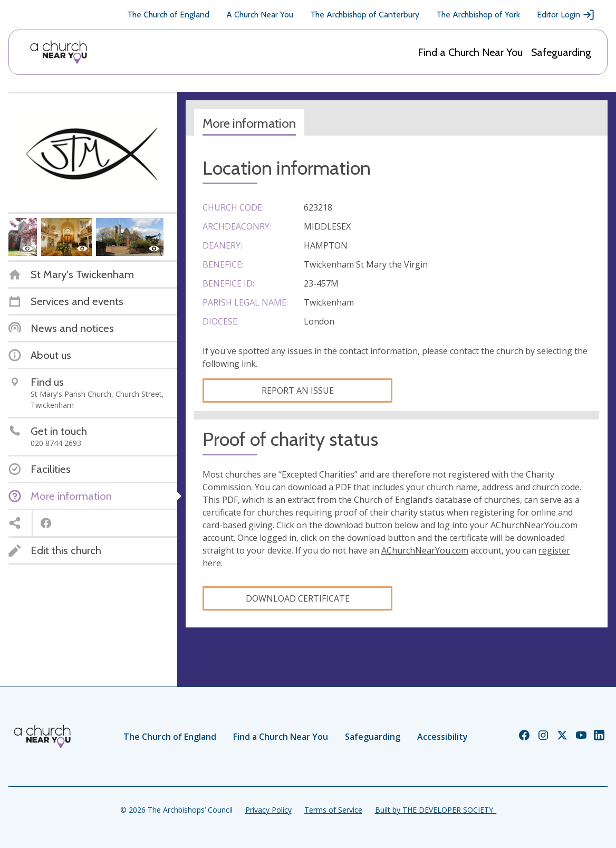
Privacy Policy (268, 810)
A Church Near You (260, 15)
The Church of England (168, 15)
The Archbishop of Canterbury (365, 15)
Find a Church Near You (470, 52)
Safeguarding (561, 52)
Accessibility (442, 737)
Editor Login (566, 15)
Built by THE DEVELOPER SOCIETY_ (436, 810)
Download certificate (298, 598)
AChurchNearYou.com (534, 525)
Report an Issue (298, 390)
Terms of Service (333, 810)
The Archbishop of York (478, 15)
